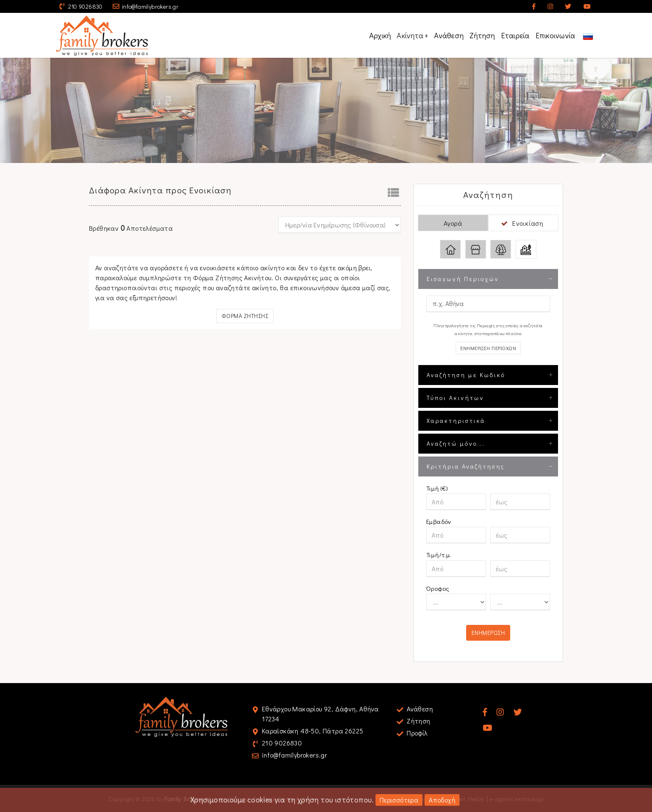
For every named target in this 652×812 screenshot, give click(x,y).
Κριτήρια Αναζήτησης (466, 466)
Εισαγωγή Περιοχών (463, 279)
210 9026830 (85, 6)
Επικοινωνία (556, 35)
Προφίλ (417, 733)
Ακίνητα (412, 35)
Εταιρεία (515, 35)
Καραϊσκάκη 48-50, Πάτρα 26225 (313, 731)
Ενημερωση (488, 633)
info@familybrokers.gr (150, 6)
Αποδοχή (442, 800)
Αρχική (380, 35)
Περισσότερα (399, 800)
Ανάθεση (449, 35)
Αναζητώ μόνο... (456, 443)
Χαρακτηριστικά (456, 421)
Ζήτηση (482, 35)
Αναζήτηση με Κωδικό (466, 375)
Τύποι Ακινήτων (455, 398)
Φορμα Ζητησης (245, 316)
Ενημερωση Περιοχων (488, 348)
